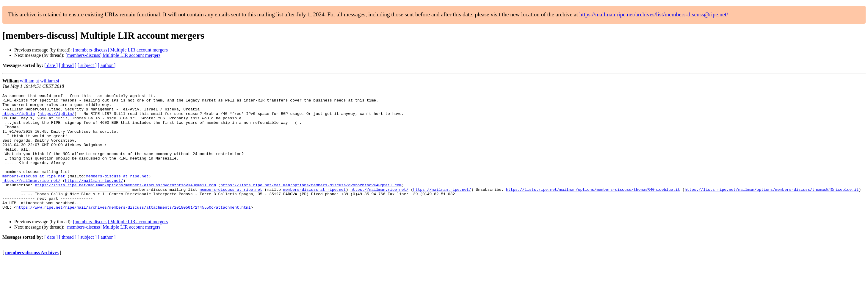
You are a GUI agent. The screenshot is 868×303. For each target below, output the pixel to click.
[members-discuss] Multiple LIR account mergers (120, 50)
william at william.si (40, 81)
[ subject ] (87, 65)
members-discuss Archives (32, 276)
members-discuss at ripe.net (34, 193)
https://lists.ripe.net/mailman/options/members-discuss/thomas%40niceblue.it (593, 209)
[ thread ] (68, 65)
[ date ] (51, 65)
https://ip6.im (19, 118)
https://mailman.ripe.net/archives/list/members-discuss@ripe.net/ (654, 14)
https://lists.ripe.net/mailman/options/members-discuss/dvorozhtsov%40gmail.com (125, 204)
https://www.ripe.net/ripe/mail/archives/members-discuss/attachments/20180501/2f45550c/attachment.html (134, 230)
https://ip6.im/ (57, 118)
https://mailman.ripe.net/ (31, 198)
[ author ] (107, 65)
